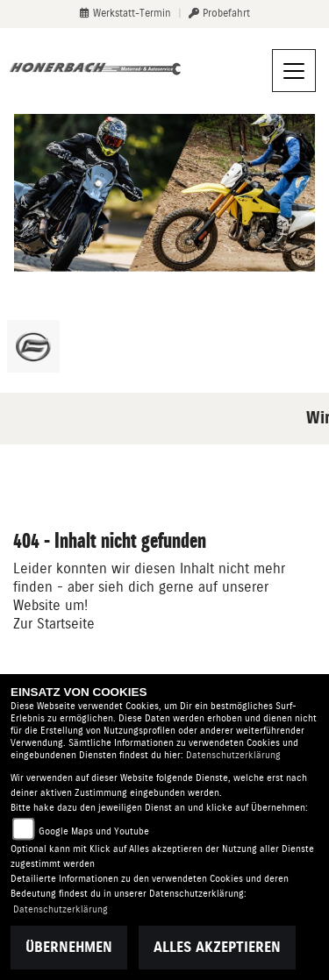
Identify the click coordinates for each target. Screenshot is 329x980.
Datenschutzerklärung (233, 755)
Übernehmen (69, 947)
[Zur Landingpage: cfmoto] (33, 346)
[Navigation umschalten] (294, 71)
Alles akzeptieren (217, 947)
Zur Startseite (54, 624)
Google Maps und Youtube (94, 831)
